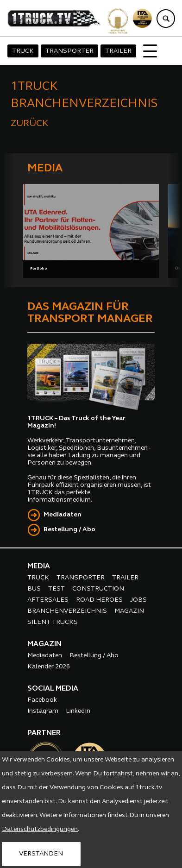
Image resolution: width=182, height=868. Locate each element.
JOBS (138, 600)
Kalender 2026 (49, 667)
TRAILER (118, 51)
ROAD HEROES (99, 600)
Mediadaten (63, 515)
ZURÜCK (29, 124)
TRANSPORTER (69, 51)
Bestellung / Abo (69, 530)
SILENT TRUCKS (53, 622)
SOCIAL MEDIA (53, 689)
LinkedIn (78, 711)
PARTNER (44, 733)
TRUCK (23, 51)
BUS (34, 589)
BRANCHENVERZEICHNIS (67, 611)
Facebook (42, 700)
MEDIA (39, 566)
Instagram (43, 711)
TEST (56, 589)
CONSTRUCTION (98, 589)
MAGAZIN (129, 611)
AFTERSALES (48, 600)
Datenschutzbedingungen (40, 829)
